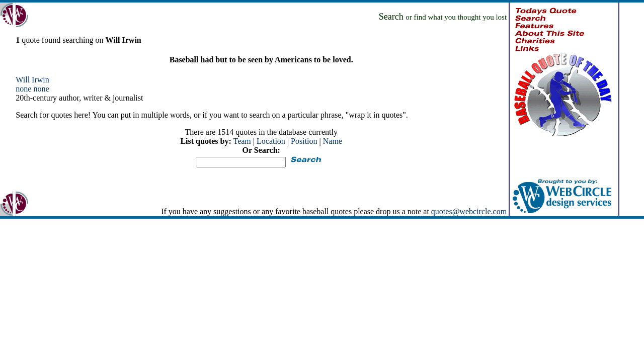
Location (271, 141)
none (23, 89)
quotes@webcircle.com (469, 211)
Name (333, 141)
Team (242, 141)
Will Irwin (32, 80)
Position (304, 141)
